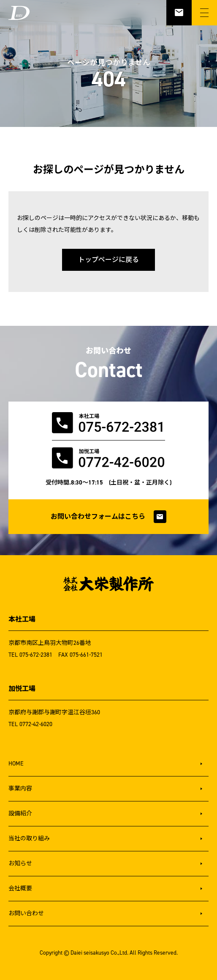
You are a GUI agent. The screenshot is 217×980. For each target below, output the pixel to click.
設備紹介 (20, 813)
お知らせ (20, 863)
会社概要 (20, 888)
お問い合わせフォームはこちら (108, 517)
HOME (16, 764)
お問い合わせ (26, 913)
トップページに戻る (108, 260)
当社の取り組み (29, 838)
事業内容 (20, 789)
